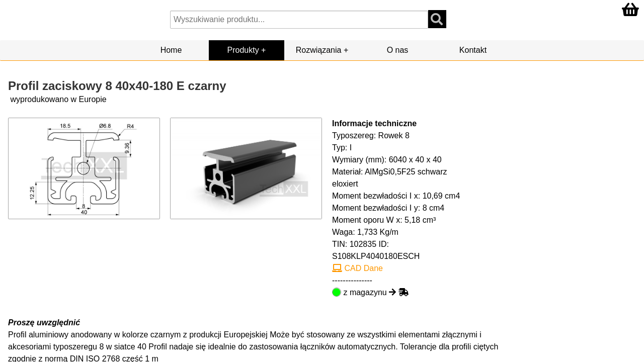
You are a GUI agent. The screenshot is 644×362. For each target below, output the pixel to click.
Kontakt (473, 50)
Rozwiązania (319, 50)
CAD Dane (357, 268)
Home (171, 50)
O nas (398, 50)
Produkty (243, 50)
